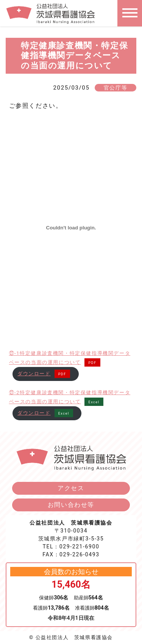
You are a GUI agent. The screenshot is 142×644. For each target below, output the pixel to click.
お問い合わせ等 (71, 505)
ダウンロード (34, 374)
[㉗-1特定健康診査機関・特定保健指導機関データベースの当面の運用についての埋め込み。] (71, 228)
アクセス (71, 488)
